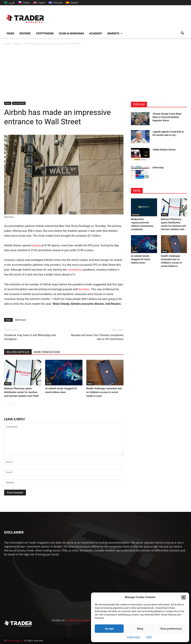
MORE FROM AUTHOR (47, 352)
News (10, 33)
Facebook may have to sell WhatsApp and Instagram (30, 337)
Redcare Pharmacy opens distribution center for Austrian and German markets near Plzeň (21, 392)
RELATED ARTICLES (18, 352)
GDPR (149, 637)
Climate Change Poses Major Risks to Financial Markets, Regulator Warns (167, 117)
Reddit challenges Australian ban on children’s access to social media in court (104, 392)
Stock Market (19, 103)
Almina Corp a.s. (15, 641)
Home (7, 44)
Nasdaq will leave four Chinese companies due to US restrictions (97, 337)
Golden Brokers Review (164, 150)
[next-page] (12, 403)
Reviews (25, 33)
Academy (96, 33)
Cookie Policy (133, 637)
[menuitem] (9, 3)
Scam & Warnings (72, 33)
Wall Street (21, 320)
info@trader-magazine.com (83, 620)
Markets (115, 33)
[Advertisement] (95, 74)
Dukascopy (158, 168)
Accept (109, 629)
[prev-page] (6, 403)
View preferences (171, 629)
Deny (140, 629)
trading (36, 245)
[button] (184, 597)
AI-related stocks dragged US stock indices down (140, 259)
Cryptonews (45, 33)
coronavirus (75, 270)
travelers (84, 289)
